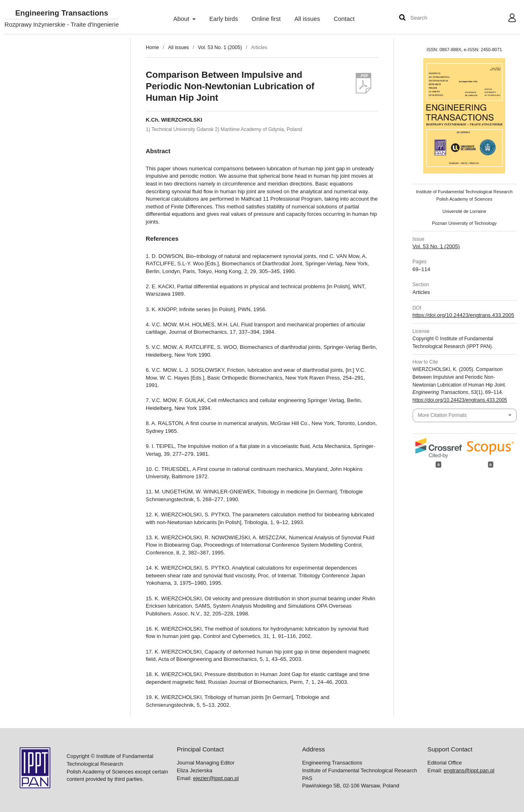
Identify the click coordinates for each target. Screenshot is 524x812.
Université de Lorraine (464, 211)
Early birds (224, 19)
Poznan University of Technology (464, 223)
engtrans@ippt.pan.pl (469, 770)
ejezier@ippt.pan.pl (216, 778)
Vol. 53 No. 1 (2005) (220, 47)
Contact (344, 19)
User (506, 19)
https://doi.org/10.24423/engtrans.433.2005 (464, 315)
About (182, 19)
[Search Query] (435, 18)
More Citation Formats (442, 415)
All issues (307, 19)
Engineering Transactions (62, 13)
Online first (266, 19)
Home (152, 47)
